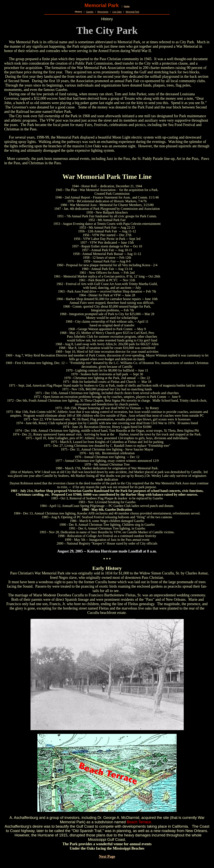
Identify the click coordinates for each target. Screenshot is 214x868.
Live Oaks (117, 12)
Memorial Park (132, 12)
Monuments (103, 12)
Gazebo (90, 12)
